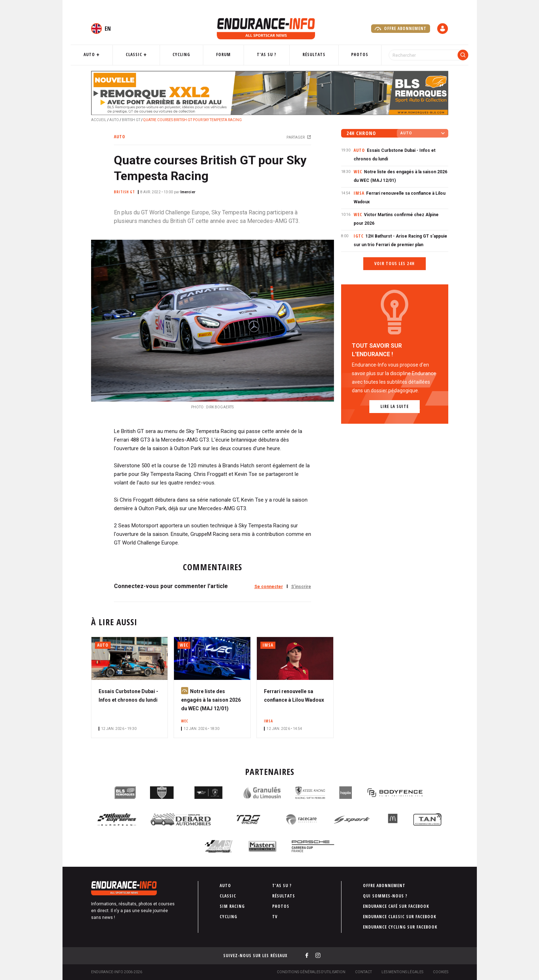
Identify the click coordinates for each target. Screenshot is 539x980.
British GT (131, 120)
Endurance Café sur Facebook (396, 906)
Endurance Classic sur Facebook (400, 917)
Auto (107, 54)
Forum (228, 54)
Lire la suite (395, 406)
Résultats (309, 54)
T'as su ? (266, 54)
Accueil (99, 120)
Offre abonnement (401, 29)
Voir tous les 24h (395, 263)
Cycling (190, 54)
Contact (363, 972)
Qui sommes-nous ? (385, 896)
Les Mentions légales (402, 972)
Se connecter (269, 587)
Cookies (441, 972)
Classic (147, 54)
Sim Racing (232, 906)
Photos (350, 54)
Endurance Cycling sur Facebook (400, 927)
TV (275, 917)
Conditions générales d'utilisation (311, 972)
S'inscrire (301, 587)
